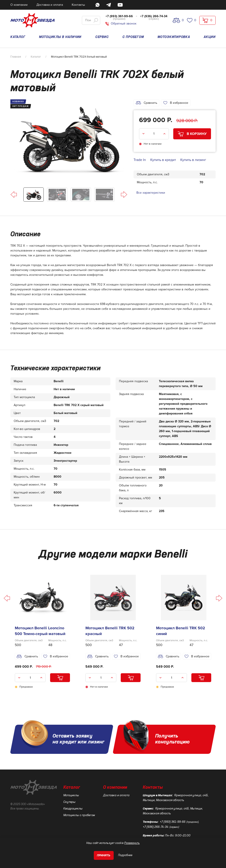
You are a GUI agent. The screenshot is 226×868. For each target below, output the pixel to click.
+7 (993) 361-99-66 (119, 16)
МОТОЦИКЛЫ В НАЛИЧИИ (60, 37)
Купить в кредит (163, 160)
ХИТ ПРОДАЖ (21, 106)
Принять (104, 855)
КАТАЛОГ (18, 37)
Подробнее (125, 855)
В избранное (176, 103)
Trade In (140, 160)
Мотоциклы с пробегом (79, 815)
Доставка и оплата (116, 795)
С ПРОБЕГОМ (133, 37)
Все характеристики (151, 193)
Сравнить (146, 103)
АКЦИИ (210, 37)
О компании (115, 788)
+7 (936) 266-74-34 (154, 16)
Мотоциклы (71, 795)
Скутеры (69, 802)
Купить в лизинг (193, 160)
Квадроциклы (73, 809)
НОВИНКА (18, 102)
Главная (16, 57)
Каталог (36, 57)
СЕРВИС (102, 37)
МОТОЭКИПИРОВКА (174, 37)
